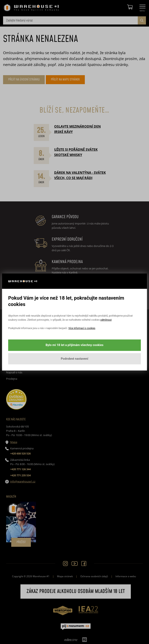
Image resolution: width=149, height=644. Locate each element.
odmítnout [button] (106, 320)
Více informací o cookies (82, 328)
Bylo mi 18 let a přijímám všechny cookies (74, 345)
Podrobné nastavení (74, 359)
